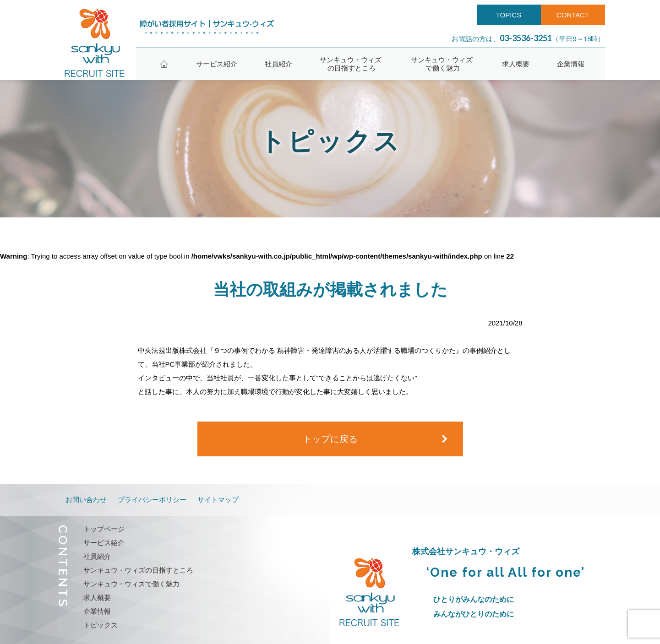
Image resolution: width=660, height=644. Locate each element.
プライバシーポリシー (152, 500)
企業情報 (571, 64)
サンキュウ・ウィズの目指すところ (352, 64)
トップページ (104, 529)
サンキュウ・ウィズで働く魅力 (443, 64)
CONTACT (573, 15)
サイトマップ (218, 500)
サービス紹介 (217, 64)
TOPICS (509, 15)
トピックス (101, 625)
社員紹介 (278, 64)
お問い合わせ (86, 500)
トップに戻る (330, 439)
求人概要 (516, 64)
